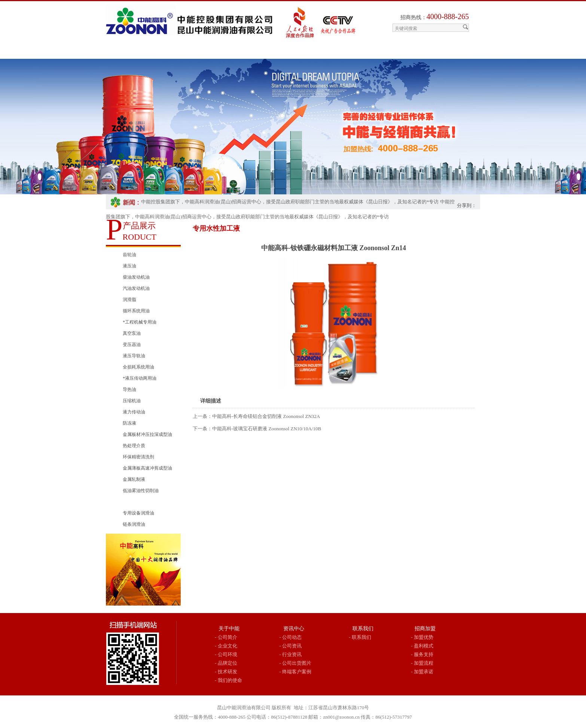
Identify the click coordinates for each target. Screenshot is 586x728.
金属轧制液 (134, 479)
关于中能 (171, 51)
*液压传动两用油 (140, 378)
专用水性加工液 (138, 502)
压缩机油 (132, 401)
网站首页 (128, 51)
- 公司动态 (291, 637)
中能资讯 (258, 51)
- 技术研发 (226, 672)
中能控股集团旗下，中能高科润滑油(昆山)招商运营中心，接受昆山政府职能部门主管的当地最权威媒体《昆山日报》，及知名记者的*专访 (290, 202)
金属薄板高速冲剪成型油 (147, 468)
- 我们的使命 (228, 680)
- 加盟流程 (422, 663)
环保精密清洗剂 (138, 457)
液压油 (129, 266)
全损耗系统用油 (138, 367)
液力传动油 (134, 412)
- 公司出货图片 (296, 663)
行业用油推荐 (350, 51)
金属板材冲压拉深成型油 (147, 434)
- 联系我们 (360, 637)
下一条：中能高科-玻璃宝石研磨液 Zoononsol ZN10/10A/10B (257, 429)
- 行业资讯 (291, 654)
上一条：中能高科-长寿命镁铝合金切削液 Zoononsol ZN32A (256, 416)
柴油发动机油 (136, 277)
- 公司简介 (226, 637)
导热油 (129, 389)
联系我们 (399, 51)
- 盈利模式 (422, 646)
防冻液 (129, 423)
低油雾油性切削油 (141, 491)
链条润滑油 (134, 524)
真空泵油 (132, 333)
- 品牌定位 (226, 663)
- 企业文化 (226, 646)
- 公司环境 (226, 654)
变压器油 (132, 345)
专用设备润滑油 (138, 513)
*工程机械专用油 (140, 322)
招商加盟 (301, 51)
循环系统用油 (136, 311)
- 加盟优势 (422, 637)
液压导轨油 (134, 356)
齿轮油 (129, 255)
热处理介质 (134, 446)
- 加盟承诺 (422, 672)
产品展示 (214, 51)
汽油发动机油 (136, 288)
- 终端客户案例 (296, 672)
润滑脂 (129, 300)
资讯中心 (294, 629)
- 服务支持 (422, 654)
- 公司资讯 (291, 646)
